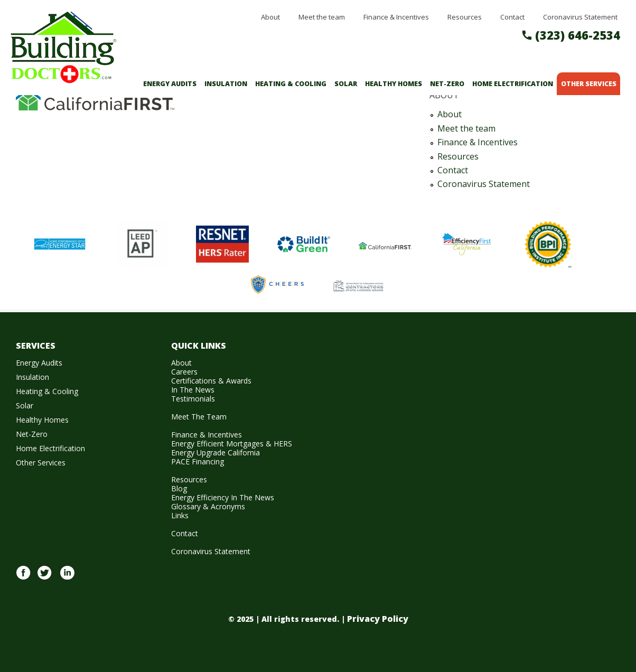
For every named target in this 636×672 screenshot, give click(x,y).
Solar (346, 84)
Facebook (23, 578)
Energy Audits (170, 84)
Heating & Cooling (291, 84)
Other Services (589, 84)
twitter (44, 578)
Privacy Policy (378, 619)
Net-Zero (447, 84)
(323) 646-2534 (578, 35)
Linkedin (67, 578)
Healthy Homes (394, 84)
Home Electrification (513, 84)
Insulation (226, 84)
